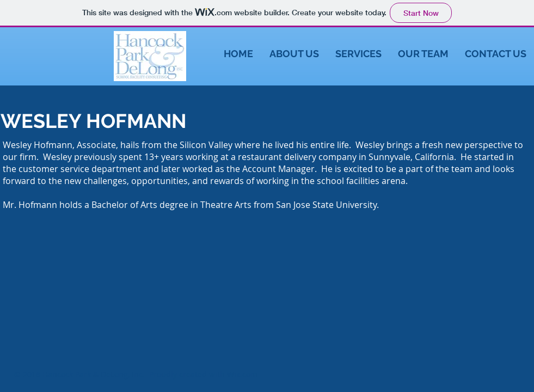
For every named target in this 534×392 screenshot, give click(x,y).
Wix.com (242, 374)
